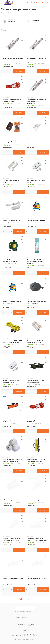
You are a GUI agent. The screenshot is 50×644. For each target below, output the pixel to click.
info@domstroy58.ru (26, 621)
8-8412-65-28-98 (21, 618)
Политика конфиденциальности (26, 639)
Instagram (25, 630)
